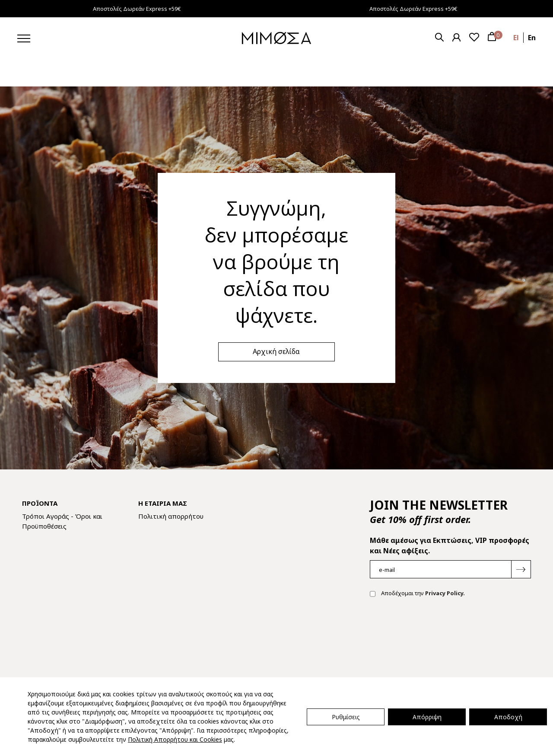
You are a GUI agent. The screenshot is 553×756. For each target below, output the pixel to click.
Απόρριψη (427, 717)
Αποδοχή (508, 717)
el (516, 38)
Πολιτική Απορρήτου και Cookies (175, 739)
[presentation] (435, 632)
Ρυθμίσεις (346, 717)
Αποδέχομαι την (417, 594)
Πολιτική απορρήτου (171, 516)
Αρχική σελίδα (276, 351)
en (532, 38)
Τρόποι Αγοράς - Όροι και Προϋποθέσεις (62, 521)
